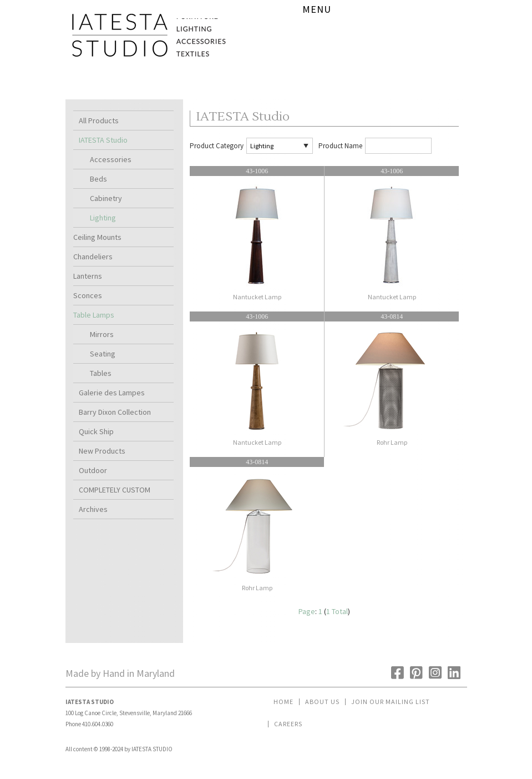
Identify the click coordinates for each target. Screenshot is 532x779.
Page (307, 611)
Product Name (340, 146)
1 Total (337, 611)
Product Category (217, 146)
